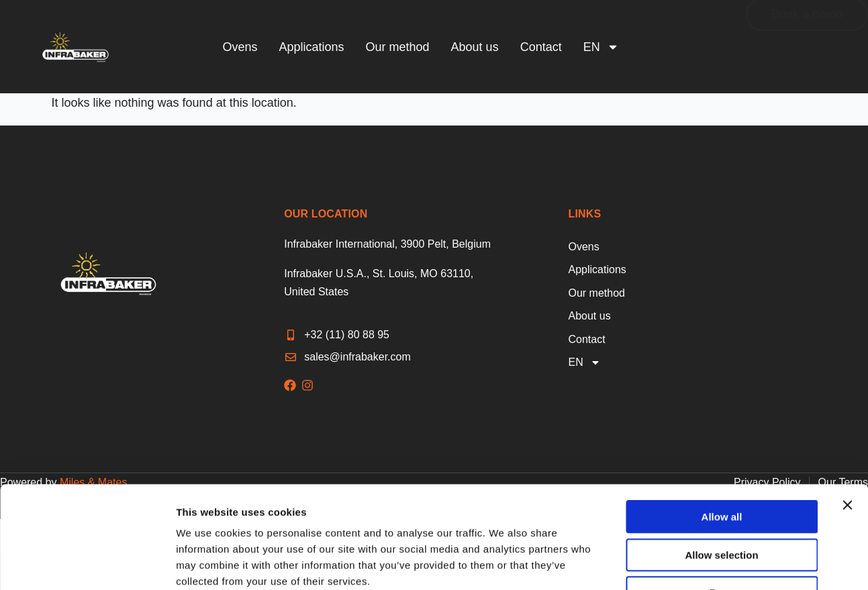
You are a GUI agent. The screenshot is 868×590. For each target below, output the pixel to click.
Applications (311, 47)
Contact (541, 47)
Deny (722, 505)
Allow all (722, 429)
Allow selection (721, 468)
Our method (398, 47)
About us (475, 47)
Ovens (240, 47)
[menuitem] (601, 47)
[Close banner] (847, 417)
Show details (761, 563)
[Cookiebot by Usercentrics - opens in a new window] (87, 564)
